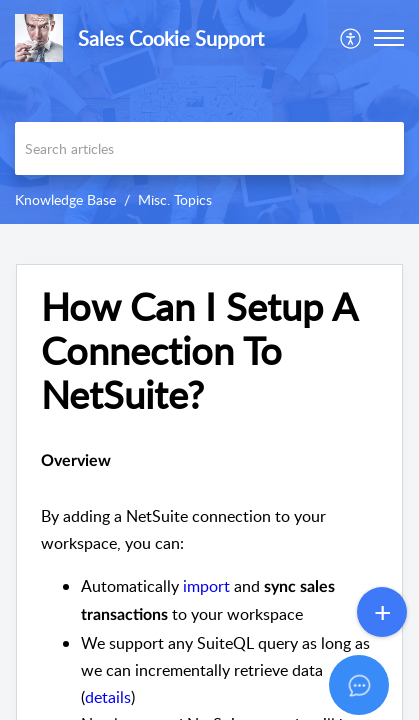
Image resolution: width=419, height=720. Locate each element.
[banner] (209, 112)
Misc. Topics (175, 199)
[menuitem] (351, 38)
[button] (351, 38)
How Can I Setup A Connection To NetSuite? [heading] (199, 350)
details (108, 697)
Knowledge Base (65, 199)
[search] (209, 148)
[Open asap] (379, 680)
